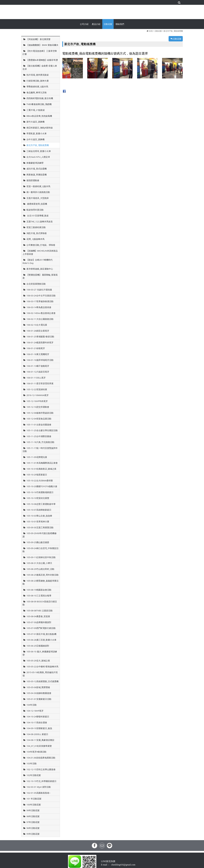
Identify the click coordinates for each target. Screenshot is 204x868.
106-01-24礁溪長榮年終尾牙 (40, 342)
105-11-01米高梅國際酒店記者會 (42, 463)
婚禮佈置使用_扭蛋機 (37, 204)
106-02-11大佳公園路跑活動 (40, 319)
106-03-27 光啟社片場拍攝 (39, 290)
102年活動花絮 (34, 775)
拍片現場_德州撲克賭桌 (38, 75)
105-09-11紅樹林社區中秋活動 (41, 557)
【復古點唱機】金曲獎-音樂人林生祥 (40, 67)
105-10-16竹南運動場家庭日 (40, 492)
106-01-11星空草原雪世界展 (40, 383)
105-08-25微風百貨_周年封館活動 (42, 575)
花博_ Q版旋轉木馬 (35, 239)
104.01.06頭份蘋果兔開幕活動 (41, 758)
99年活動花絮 (33, 810)
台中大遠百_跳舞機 (35, 139)
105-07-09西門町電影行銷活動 (41, 628)
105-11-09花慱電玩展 (37, 457)
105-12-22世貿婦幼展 (37, 389)
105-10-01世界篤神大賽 (38, 521)
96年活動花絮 (33, 828)
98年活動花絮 (33, 816)
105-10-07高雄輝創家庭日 (39, 510)
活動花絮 (158, 31)
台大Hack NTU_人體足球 (38, 157)
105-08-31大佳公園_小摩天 (39, 563)
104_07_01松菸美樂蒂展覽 (39, 746)
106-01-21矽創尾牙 (36, 348)
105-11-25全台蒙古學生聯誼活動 (42, 430)
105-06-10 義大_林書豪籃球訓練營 (40, 653)
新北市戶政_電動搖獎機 (173, 31)
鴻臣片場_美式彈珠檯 (37, 233)
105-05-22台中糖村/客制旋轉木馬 (42, 666)
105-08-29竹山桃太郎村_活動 (40, 569)
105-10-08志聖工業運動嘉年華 (41, 504)
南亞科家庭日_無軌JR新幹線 (40, 128)
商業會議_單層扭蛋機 (37, 175)
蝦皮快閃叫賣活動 (35, 210)
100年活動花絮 (34, 805)
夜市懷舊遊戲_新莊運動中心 (40, 269)
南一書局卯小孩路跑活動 (38, 192)
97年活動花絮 (33, 822)
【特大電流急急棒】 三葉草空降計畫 (40, 53)
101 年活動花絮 (34, 799)
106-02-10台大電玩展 (37, 325)
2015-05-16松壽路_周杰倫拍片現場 (40, 674)
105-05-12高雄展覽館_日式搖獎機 (42, 681)
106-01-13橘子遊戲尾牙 (38, 366)
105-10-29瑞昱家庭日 (37, 475)
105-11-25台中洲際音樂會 (39, 436)
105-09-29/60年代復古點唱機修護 (40, 535)
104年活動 (32, 705)
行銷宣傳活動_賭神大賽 (38, 81)
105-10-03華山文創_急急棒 (39, 516)
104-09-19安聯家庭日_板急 (39, 728)
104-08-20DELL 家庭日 (37, 734)
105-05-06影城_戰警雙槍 (38, 687)
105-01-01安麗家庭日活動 (39, 699)
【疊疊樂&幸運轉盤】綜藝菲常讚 (42, 60)
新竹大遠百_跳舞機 (35, 122)
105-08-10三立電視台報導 (39, 596)
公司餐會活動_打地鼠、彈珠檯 (41, 245)
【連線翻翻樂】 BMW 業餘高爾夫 (42, 45)
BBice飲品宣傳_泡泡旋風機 (39, 116)
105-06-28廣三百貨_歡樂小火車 (41, 640)
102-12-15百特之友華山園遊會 (41, 769)
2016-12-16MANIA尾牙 (38, 395)
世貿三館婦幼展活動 (36, 227)
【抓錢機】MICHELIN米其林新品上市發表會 (40, 252)
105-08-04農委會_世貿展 (38, 616)
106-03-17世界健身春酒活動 (40, 301)
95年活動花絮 (33, 834)
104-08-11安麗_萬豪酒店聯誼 (40, 740)
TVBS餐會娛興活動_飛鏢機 (39, 104)
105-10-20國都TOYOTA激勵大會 (42, 486)
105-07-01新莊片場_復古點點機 (41, 634)
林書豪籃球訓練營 (35, 163)
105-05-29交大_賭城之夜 (38, 661)
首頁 (151, 31)
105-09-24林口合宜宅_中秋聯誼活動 (41, 550)
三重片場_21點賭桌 (36, 110)
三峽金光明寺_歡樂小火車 (39, 151)
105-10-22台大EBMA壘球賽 (40, 480)
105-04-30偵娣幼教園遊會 (39, 693)
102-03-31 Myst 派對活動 (39, 787)
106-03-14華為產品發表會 (39, 307)
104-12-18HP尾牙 (35, 711)
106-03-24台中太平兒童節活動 (41, 296)
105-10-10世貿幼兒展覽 (38, 498)
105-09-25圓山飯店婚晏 (38, 542)
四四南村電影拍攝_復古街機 (40, 98)
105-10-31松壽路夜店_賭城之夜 (41, 469)
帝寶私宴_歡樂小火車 (37, 133)
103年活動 (32, 763)
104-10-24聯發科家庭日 (38, 717)
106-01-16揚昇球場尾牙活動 (40, 360)
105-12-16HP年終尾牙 (37, 401)
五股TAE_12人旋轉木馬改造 (40, 221)
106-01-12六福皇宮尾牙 (38, 372)
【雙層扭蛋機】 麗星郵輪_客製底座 (40, 276)
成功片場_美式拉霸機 (37, 169)
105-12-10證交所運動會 (38, 407)
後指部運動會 (33, 180)
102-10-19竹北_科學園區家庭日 (41, 781)
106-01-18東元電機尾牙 (38, 354)
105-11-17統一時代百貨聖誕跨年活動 (40, 450)
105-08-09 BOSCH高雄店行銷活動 (40, 603)
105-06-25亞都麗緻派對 (38, 646)
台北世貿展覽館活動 (36, 284)
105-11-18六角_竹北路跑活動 (40, 442)
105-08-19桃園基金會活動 (39, 590)
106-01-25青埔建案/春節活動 (40, 336)
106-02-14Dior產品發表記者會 (41, 313)
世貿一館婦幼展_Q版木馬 (38, 186)
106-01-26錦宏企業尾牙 (38, 331)
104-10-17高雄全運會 (37, 722)
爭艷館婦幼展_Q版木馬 (37, 86)
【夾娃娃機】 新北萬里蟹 (38, 39)
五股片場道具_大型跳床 (38, 198)
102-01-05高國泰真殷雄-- (38, 793)
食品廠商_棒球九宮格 (37, 92)
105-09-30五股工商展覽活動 (40, 527)
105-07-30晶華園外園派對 (39, 622)
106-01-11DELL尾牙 (36, 378)
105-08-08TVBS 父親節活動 (40, 611)
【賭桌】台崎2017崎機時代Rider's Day (38, 261)
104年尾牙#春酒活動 (36, 752)
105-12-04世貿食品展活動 (39, 419)
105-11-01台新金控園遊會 (39, 425)
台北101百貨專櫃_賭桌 (38, 216)
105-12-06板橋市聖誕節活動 (40, 413)
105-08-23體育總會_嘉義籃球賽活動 (41, 582)
